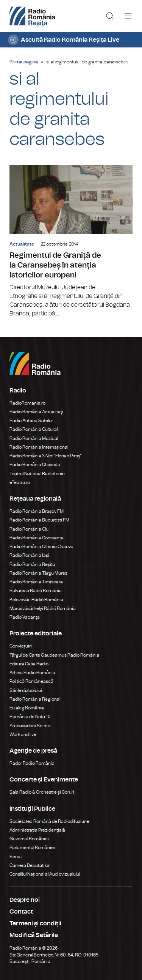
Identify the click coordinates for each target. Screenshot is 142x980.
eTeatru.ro (20, 482)
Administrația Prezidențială (37, 830)
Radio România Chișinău (35, 465)
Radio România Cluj (30, 529)
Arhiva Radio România (32, 673)
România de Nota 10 (30, 717)
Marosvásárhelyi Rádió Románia (43, 608)
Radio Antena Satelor (31, 421)
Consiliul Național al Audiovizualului (45, 874)
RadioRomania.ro (27, 403)
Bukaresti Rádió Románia (36, 591)
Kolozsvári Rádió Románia (36, 600)
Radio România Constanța (37, 538)
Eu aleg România (27, 708)
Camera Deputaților (30, 865)
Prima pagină (24, 62)
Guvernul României (29, 839)
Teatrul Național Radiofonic (37, 474)
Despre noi (25, 900)
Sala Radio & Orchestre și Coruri (42, 792)
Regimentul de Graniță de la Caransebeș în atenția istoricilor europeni (71, 241)
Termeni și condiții (35, 923)
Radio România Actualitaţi (36, 412)
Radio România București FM (39, 520)
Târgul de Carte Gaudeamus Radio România (54, 655)
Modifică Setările (34, 935)
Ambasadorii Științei (30, 726)
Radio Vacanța (25, 617)
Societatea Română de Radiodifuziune (49, 821)
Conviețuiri (21, 646)
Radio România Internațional (39, 447)
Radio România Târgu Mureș (38, 573)
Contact (21, 912)
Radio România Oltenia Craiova (41, 547)
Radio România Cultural (34, 429)
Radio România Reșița (32, 564)
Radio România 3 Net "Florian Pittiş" (46, 456)
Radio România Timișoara (36, 582)
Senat (16, 857)
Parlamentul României (32, 848)
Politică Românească (31, 681)
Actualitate (22, 244)
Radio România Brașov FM (37, 511)
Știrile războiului (26, 690)
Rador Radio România (32, 763)
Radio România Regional (35, 699)
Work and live (23, 734)
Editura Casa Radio (29, 664)
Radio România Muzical (34, 438)
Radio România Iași (29, 555)
